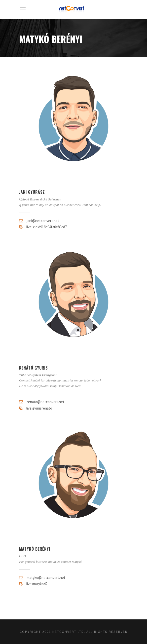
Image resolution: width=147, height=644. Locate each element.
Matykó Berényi (35, 549)
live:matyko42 (37, 584)
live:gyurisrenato (39, 408)
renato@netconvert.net (46, 402)
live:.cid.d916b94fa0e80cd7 (47, 227)
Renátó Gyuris (34, 368)
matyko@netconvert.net (46, 578)
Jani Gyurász (32, 192)
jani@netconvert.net (43, 221)
